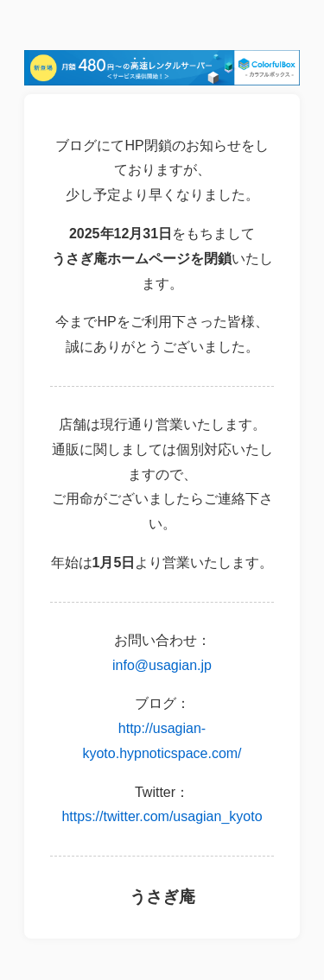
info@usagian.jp (162, 665)
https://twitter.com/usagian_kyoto (162, 816)
